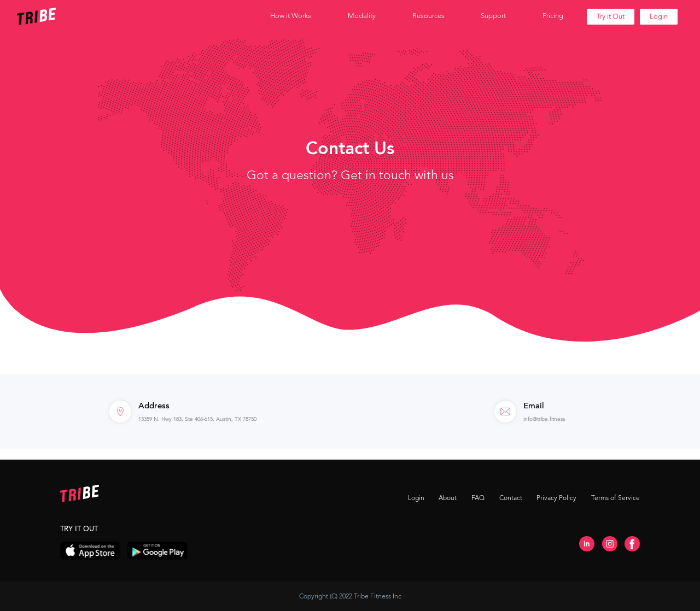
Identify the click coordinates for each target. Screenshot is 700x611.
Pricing (553, 16)
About (448, 498)
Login (659, 16)
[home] (67, 16)
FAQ (478, 498)
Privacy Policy (556, 498)
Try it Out (611, 16)
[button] (291, 16)
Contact (511, 498)
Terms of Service (616, 498)
